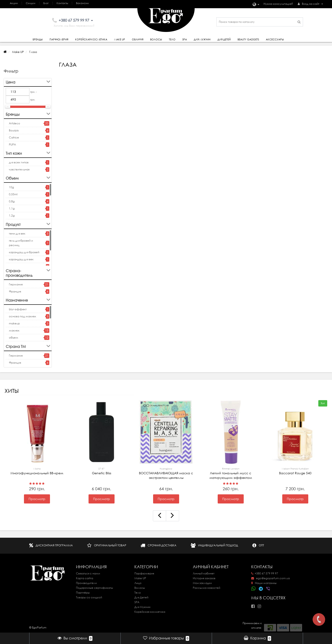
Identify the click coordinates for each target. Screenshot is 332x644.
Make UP (18, 52)
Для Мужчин (202, 39)
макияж (14, 330)
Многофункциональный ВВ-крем (37, 471)
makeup (14, 323)
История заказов (204, 578)
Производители (86, 583)
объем (14, 338)
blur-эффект (18, 309)
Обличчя (138, 39)
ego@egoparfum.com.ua (271, 578)
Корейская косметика (91, 39)
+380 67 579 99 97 (265, 573)
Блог (46, 3)
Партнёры (83, 593)
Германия (16, 284)
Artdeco (14, 123)
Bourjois (14, 130)
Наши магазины (264, 583)
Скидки (31, 3)
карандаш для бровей (24, 252)
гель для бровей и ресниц (21, 243)
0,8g (12, 201)
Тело (172, 39)
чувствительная (19, 169)
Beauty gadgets (248, 39)
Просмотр (37, 499)
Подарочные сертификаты (94, 588)
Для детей (224, 39)
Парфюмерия (59, 39)
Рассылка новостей (207, 588)
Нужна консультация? (278, 4)
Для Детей (141, 597)
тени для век (17, 233)
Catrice (14, 137)
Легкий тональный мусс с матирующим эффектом (231, 473)
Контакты (62, 3)
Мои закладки (202, 583)
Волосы (156, 39)
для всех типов (19, 162)
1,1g (12, 208)
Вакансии (82, 3)
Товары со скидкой (89, 597)
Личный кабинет (204, 573)
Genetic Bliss (101, 471)
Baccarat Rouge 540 (295, 471)
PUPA (12, 145)
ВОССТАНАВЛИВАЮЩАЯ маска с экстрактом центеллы (166, 473)
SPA (185, 39)
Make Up (120, 39)
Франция (15, 291)
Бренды (38, 39)
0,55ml (13, 194)
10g (11, 187)
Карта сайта (85, 578)
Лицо (138, 583)
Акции (14, 3)
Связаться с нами (88, 573)
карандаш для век (21, 259)
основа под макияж (22, 316)
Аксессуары (275, 39)
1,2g (12, 215)
